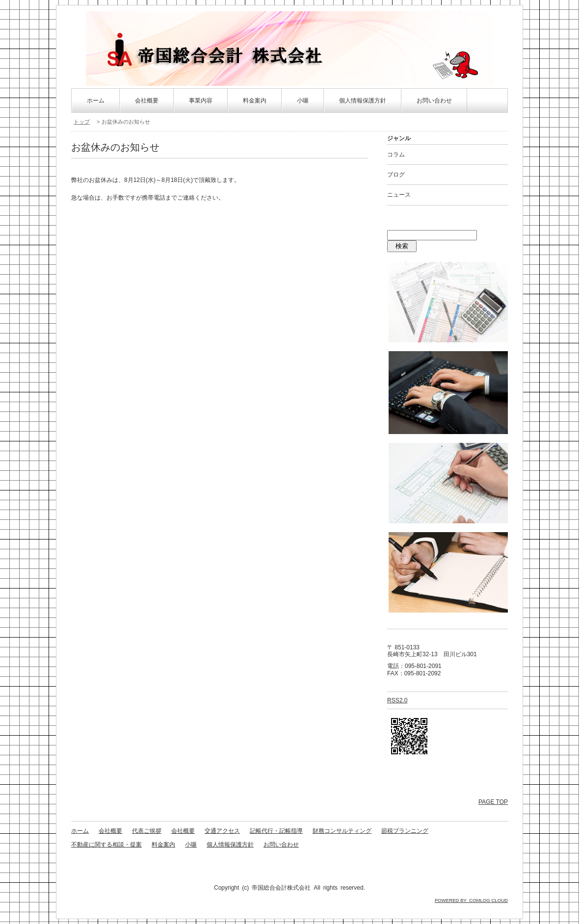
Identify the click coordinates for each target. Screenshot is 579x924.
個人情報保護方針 (363, 101)
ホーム (96, 101)
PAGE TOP (493, 802)
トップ (82, 122)
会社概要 (147, 101)
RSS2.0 (397, 700)
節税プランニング (405, 831)
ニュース (399, 195)
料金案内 (255, 101)
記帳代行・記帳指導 (276, 831)
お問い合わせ (434, 101)
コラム (396, 154)
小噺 (303, 101)
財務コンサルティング (342, 831)
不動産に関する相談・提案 (106, 845)
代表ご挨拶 (147, 831)
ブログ (396, 175)
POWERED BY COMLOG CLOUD (471, 900)
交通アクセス (222, 831)
